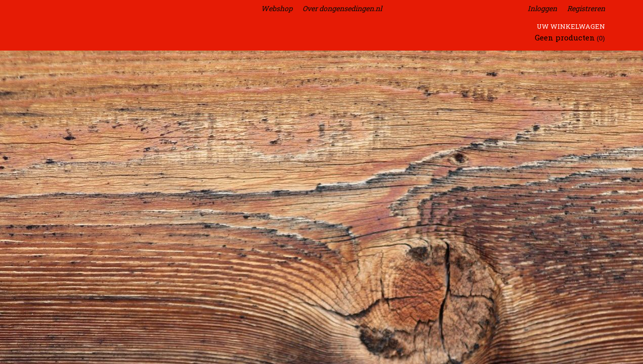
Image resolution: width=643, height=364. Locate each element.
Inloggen (542, 8)
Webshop (277, 8)
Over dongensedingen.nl (342, 8)
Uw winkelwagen (571, 26)
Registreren (586, 8)
